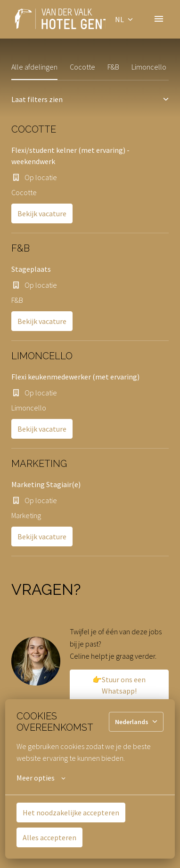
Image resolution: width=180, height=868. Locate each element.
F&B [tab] (113, 67)
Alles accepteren (49, 837)
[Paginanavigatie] (159, 19)
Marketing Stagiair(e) (46, 484)
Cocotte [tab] (82, 67)
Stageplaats (31, 269)
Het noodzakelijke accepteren (71, 813)
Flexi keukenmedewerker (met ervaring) (75, 377)
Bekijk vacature (42, 213)
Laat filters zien (90, 99)
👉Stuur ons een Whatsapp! (119, 685)
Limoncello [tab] (149, 67)
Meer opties (41, 778)
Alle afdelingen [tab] (34, 67)
